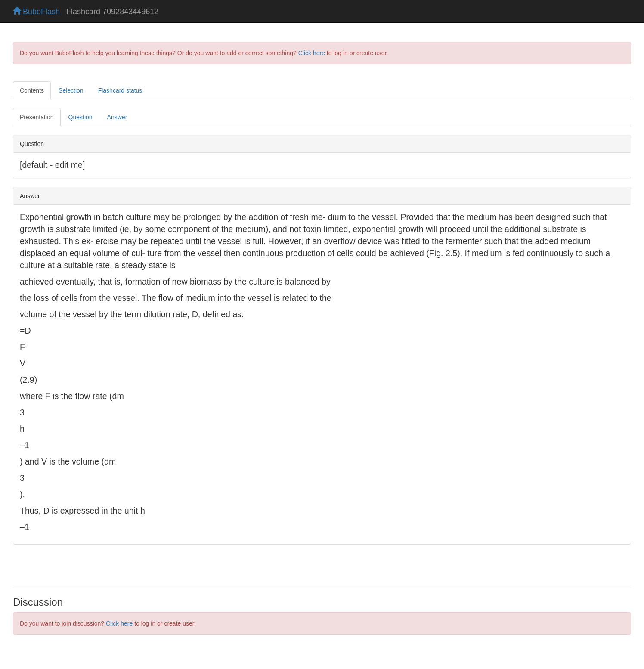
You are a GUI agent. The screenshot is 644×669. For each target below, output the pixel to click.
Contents (32, 90)
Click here (312, 53)
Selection (71, 90)
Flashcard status (120, 90)
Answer (117, 117)
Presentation (37, 117)
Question (80, 117)
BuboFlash (36, 12)
